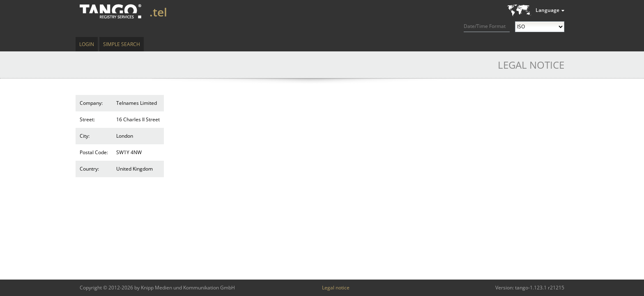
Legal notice (336, 288)
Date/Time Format (485, 26)
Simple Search (122, 44)
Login (87, 44)
